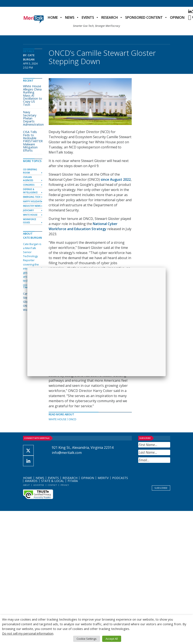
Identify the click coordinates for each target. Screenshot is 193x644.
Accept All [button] (112, 639)
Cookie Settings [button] (87, 639)
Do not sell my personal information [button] (28, 633)
